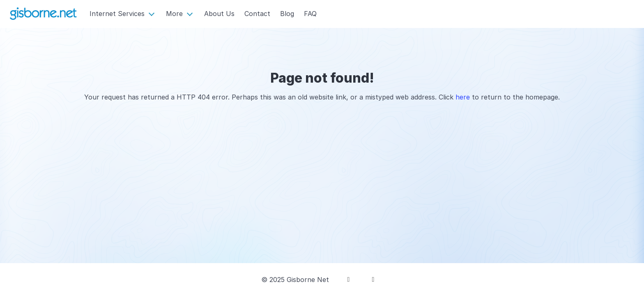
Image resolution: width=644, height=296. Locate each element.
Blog (287, 14)
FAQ (310, 14)
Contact (257, 14)
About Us (219, 14)
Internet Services (117, 14)
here (463, 97)
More (174, 14)
